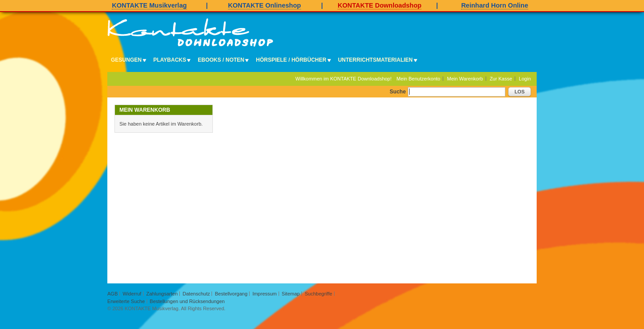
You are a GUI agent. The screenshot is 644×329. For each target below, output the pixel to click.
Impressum (264, 294)
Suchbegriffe (318, 294)
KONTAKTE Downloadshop (379, 5)
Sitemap (291, 294)
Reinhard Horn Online (495, 5)
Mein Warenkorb (465, 79)
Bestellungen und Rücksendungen (187, 301)
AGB (112, 294)
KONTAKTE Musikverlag (149, 5)
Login (525, 79)
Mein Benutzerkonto (419, 79)
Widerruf (132, 294)
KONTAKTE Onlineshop (265, 5)
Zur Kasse (501, 79)
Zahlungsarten (162, 294)
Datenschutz (196, 294)
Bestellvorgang (231, 294)
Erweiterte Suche (126, 301)
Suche (398, 92)
